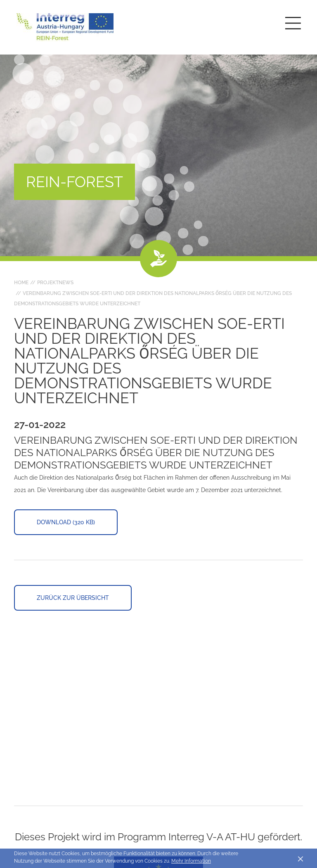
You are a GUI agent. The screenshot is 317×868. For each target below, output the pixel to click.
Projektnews (55, 283)
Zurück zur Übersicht (73, 598)
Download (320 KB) (66, 522)
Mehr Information (191, 861)
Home (21, 283)
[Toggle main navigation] (293, 23)
